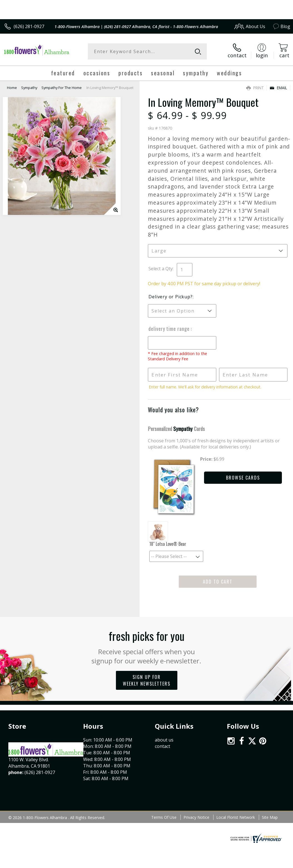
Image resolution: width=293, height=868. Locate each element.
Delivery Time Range (170, 329)
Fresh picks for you (147, 646)
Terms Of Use (164, 817)
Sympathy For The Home (62, 88)
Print (255, 88)
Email (278, 88)
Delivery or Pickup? (170, 297)
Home (12, 88)
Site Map (270, 817)
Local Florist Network (236, 817)
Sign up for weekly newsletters (147, 680)
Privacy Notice (196, 817)
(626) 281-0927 (29, 26)
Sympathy (29, 88)
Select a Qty (161, 269)
